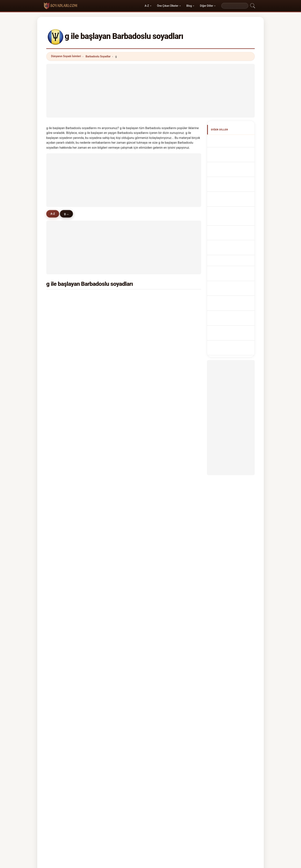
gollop (60, 371)
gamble (167, 362)
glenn (165, 492)
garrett (113, 409)
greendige (116, 427)
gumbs (166, 502)
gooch (60, 465)
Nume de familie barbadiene (230, 256)
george (61, 381)
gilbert (166, 455)
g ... (69, 214)
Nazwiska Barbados (233, 203)
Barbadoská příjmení (233, 221)
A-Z (147, 6)
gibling (166, 474)
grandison (63, 399)
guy (59, 455)
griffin (166, 409)
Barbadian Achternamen (227, 212)
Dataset (183, 815)
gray (59, 474)
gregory (62, 437)
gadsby (114, 446)
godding (167, 437)
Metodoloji (103, 815)
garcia (113, 418)
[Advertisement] (150, 91)
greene (114, 315)
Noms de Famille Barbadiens (230, 156)
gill (111, 306)
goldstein (115, 502)
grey (165, 576)
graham (114, 334)
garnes (114, 371)
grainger (62, 520)
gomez (166, 530)
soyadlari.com (150, 800)
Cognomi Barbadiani (233, 176)
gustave (62, 604)
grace (60, 409)
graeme (61, 548)
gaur (59, 567)
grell (112, 520)
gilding (61, 530)
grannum (167, 353)
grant (60, 315)
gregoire (115, 474)
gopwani (62, 586)
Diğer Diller (207, 6)
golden (166, 511)
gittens (114, 297)
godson (61, 427)
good (165, 558)
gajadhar (167, 427)
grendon (114, 511)
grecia (60, 576)
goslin (113, 576)
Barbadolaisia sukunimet (228, 238)
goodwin (115, 548)
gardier (166, 567)
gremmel (115, 455)
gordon (166, 390)
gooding (167, 315)
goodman (115, 343)
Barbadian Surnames (233, 147)
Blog (189, 6)
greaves (62, 306)
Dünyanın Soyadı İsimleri (66, 56)
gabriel (114, 483)
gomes (61, 418)
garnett (166, 465)
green (60, 334)
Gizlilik (200, 815)
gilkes (60, 343)
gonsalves (116, 399)
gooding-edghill (172, 446)
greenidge (168, 297)
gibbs (165, 334)
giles (112, 381)
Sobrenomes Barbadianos (227, 194)
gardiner (62, 446)
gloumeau (116, 437)
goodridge (63, 325)
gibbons (62, 353)
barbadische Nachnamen (227, 167)
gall (164, 399)
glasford (114, 530)
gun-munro (169, 520)
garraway (115, 465)
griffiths (167, 548)
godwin (114, 586)
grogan (114, 558)
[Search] (235, 6)
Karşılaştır (164, 815)
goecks (166, 539)
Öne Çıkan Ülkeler (168, 6)
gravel (60, 558)
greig (60, 539)
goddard (114, 325)
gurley (60, 492)
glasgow (115, 362)
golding (61, 511)
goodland (168, 483)
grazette (114, 353)
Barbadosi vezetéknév (234, 247)
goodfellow (116, 567)
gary (165, 586)
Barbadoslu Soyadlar (98, 56)
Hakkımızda (125, 815)
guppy (60, 502)
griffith (61, 297)
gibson (166, 306)
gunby (166, 595)
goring (61, 390)
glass (60, 595)
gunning (114, 492)
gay (164, 381)
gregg (165, 418)
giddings (62, 483)
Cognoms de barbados (235, 184)
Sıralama (145, 815)
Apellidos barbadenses (235, 140)
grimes (166, 343)
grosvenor (63, 362)
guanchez (115, 539)
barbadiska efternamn (234, 265)
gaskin (166, 325)
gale (164, 371)
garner (113, 390)
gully (112, 595)
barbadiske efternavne (234, 229)
